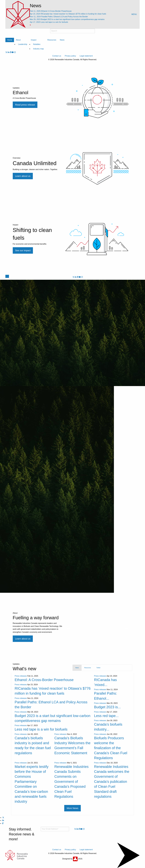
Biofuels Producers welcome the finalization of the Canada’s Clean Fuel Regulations (111, 748)
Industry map (38, 49)
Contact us (57, 56)
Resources (52, 40)
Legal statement (86, 56)
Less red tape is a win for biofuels (49, 22)
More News (72, 808)
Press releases (21, 676)
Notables (37, 44)
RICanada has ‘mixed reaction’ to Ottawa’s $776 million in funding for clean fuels (68, 14)
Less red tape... (106, 716)
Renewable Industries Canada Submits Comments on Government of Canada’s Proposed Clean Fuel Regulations (71, 782)
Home (10, 40)
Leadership (23, 44)
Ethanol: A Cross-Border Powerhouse (51, 11)
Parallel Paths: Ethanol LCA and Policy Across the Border (59, 17)
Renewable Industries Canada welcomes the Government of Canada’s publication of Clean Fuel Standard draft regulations (112, 782)
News (62, 40)
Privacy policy (70, 56)
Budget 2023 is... (107, 707)
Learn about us (23, 639)
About (18, 40)
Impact (34, 40)
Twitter (98, 668)
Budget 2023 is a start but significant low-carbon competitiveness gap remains (67, 19)
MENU (134, 14)
